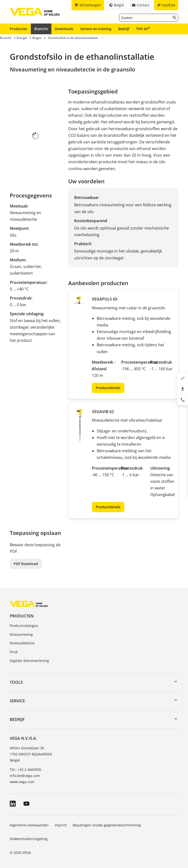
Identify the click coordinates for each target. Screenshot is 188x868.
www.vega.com (22, 782)
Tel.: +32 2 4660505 (25, 770)
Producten (19, 29)
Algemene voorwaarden (29, 825)
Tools (16, 682)
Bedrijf (124, 29)
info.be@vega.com (25, 776)
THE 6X (143, 29)
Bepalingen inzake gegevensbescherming (107, 825)
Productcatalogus (24, 626)
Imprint (61, 825)
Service (17, 701)
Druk (14, 652)
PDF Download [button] (26, 564)
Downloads (64, 29)
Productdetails (108, 388)
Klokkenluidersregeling (29, 839)
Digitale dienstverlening (29, 661)
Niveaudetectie (22, 643)
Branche (41, 29)
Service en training (96, 29)
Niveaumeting (21, 634)
